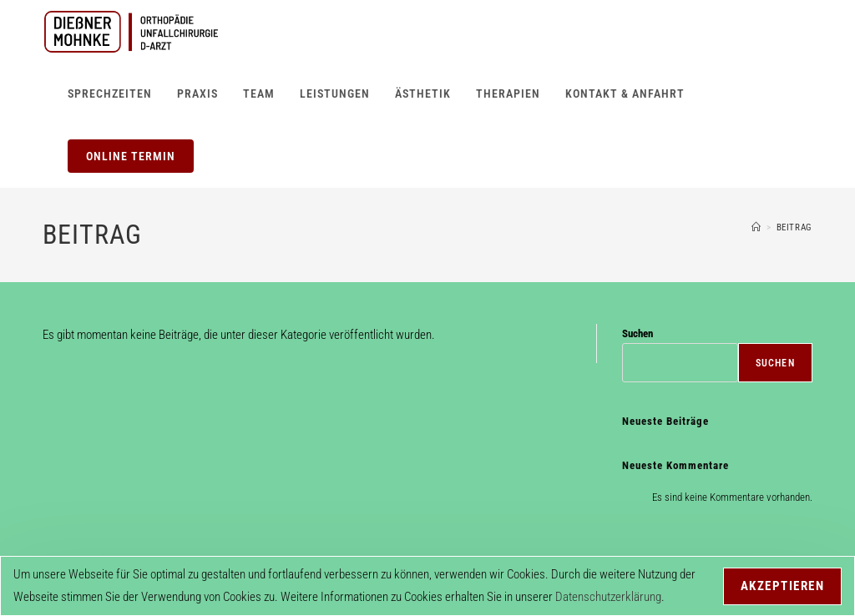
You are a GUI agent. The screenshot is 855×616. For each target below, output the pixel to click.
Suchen (637, 333)
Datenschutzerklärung (608, 597)
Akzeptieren (783, 586)
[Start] (756, 227)
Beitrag (794, 227)
